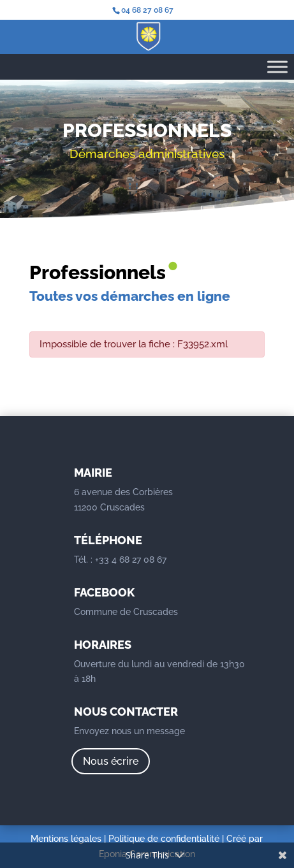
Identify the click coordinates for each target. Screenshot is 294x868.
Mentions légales (66, 839)
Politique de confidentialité (164, 839)
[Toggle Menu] (277, 67)
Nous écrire (111, 761)
